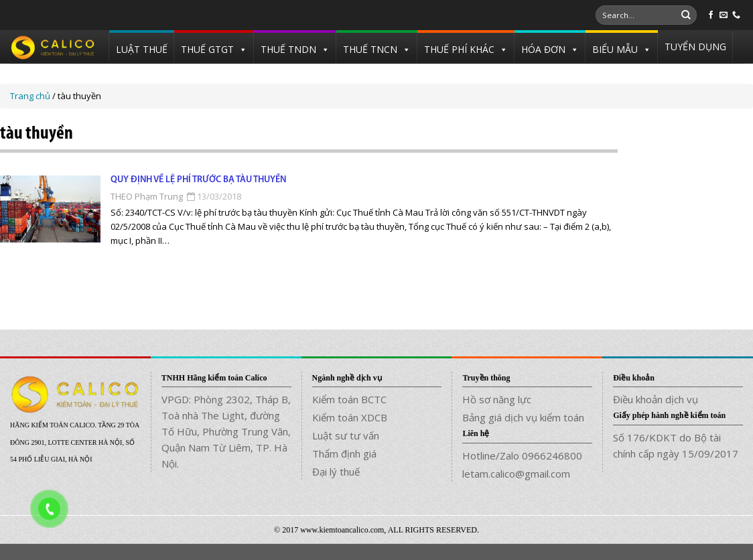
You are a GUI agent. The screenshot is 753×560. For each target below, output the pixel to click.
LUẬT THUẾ (142, 49)
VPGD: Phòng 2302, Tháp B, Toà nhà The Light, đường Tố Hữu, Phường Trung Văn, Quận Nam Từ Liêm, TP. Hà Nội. (226, 431)
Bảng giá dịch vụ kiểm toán (523, 417)
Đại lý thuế (336, 472)
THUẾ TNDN (288, 49)
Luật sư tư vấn (346, 435)
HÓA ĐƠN (543, 49)
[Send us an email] (724, 15)
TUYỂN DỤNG (695, 47)
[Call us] (736, 15)
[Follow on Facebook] (711, 15)
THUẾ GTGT (207, 49)
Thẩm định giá (344, 453)
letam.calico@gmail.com (516, 474)
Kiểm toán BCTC (349, 399)
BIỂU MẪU (615, 49)
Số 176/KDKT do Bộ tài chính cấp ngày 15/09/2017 (676, 445)
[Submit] (686, 15)
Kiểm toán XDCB (350, 417)
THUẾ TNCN (370, 49)
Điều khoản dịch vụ (656, 399)
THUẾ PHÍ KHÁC (459, 49)
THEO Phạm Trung (147, 196)
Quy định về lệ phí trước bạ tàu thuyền (198, 180)
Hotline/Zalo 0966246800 (522, 456)
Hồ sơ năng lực (497, 399)
